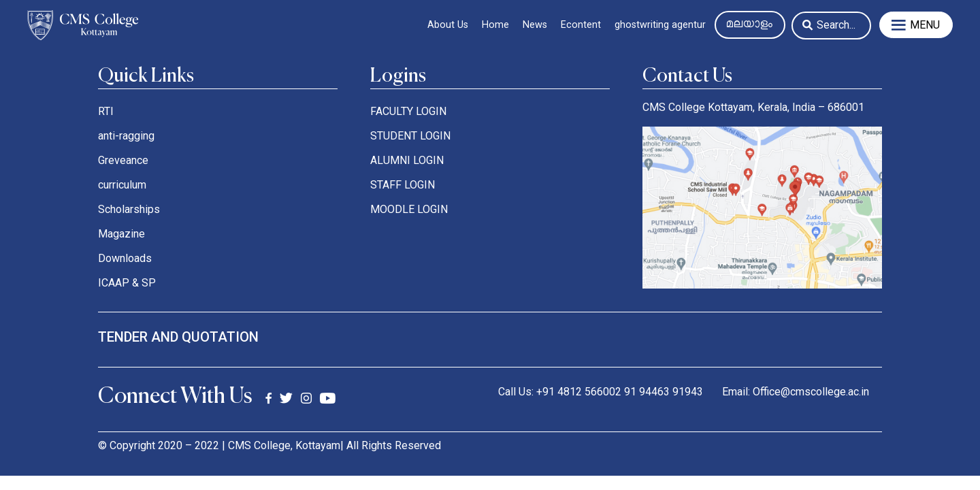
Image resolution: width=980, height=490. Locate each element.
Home (495, 25)
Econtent (581, 25)
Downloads (125, 258)
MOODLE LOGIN (409, 209)
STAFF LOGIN (403, 185)
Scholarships (129, 209)
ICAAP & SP (127, 283)
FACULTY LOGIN (408, 111)
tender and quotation (178, 337)
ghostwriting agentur (660, 25)
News (535, 25)
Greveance (123, 160)
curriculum (122, 185)
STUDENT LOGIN (410, 136)
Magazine (121, 234)
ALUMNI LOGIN (407, 160)
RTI (106, 111)
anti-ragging (126, 136)
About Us (448, 25)
